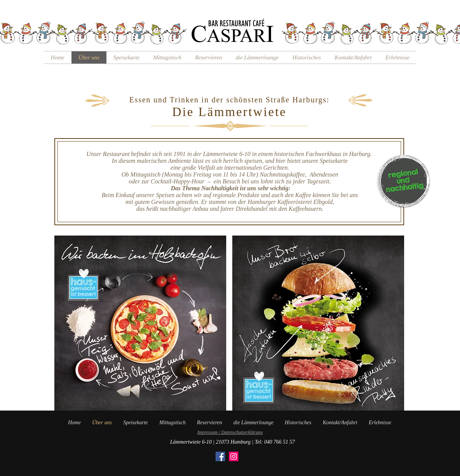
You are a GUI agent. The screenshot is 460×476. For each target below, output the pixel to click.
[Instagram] (234, 456)
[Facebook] (220, 456)
